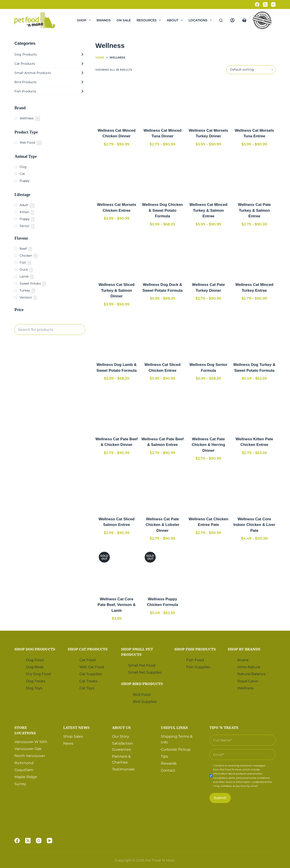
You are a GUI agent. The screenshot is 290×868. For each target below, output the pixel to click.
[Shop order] (251, 70)
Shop (85, 20)
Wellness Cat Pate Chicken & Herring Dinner (208, 445)
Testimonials (123, 769)
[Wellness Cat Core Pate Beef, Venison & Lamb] (117, 570)
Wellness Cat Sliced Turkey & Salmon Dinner (117, 290)
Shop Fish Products (195, 649)
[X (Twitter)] (265, 4)
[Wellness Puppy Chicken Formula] (162, 570)
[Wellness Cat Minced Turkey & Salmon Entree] (208, 175)
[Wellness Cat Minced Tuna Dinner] (162, 101)
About (176, 20)
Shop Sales (73, 736)
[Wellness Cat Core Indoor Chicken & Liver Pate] (254, 490)
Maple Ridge (26, 777)
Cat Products (50, 64)
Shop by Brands (244, 649)
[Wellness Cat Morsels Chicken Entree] (117, 175)
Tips (164, 756)
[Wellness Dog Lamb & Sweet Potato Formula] (117, 335)
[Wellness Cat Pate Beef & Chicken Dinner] (117, 410)
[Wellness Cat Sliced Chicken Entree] (162, 335)
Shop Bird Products (142, 683)
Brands (104, 20)
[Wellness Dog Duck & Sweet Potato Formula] (162, 255)
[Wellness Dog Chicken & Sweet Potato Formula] (162, 175)
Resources (150, 20)
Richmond (24, 763)
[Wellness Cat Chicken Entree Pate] (208, 490)
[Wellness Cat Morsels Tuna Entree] (254, 101)
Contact (168, 770)
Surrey (20, 784)
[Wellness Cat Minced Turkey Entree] (254, 255)
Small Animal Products (50, 73)
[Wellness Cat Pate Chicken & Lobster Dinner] (162, 490)
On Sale (124, 20)
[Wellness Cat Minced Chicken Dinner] (117, 101)
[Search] (221, 20)
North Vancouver (30, 756)
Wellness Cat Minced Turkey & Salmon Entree (208, 210)
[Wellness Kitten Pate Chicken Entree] (254, 410)
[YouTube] (49, 841)
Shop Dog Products (35, 649)
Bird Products (50, 82)
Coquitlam (24, 770)
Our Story (121, 736)
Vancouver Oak (28, 749)
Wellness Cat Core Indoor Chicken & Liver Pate (254, 525)
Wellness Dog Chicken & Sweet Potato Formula (162, 210)
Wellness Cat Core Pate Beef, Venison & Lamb (117, 605)
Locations (201, 20)
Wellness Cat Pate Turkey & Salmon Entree (254, 210)
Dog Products (50, 54)
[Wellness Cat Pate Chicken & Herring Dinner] (208, 410)
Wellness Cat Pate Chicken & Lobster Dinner (162, 525)
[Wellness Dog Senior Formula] (208, 335)
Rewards (169, 763)
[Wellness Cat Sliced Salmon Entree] (117, 490)
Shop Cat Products (88, 649)
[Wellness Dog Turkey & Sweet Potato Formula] (254, 335)
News (68, 743)
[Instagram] (273, 4)
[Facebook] (257, 4)
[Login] (232, 20)
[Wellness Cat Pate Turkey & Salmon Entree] (254, 175)
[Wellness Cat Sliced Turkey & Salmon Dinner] (117, 255)
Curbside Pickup (176, 749)
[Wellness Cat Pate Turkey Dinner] (208, 255)
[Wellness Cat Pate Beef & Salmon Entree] (162, 410)
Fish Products (50, 91)
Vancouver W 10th (31, 742)
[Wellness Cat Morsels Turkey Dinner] (208, 101)
